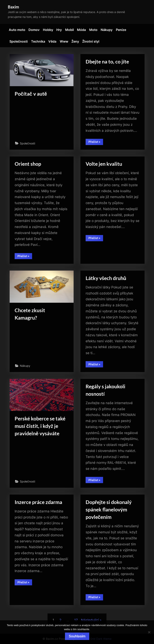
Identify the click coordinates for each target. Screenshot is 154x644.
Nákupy (107, 30)
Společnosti (19, 41)
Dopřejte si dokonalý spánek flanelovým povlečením (109, 510)
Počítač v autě (31, 94)
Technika (38, 41)
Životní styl (91, 41)
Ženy (75, 41)
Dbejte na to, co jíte (107, 62)
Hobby (48, 30)
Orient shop (28, 164)
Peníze (121, 30)
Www (64, 41)
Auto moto (17, 30)
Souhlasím (77, 636)
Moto (93, 30)
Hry (59, 30)
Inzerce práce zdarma (38, 502)
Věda (52, 41)
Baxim (13, 7)
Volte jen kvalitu (104, 164)
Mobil (69, 30)
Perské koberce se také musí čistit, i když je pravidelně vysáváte (40, 426)
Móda (81, 30)
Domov (34, 30)
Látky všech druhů (106, 278)
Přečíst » (96, 142)
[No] (149, 632)
